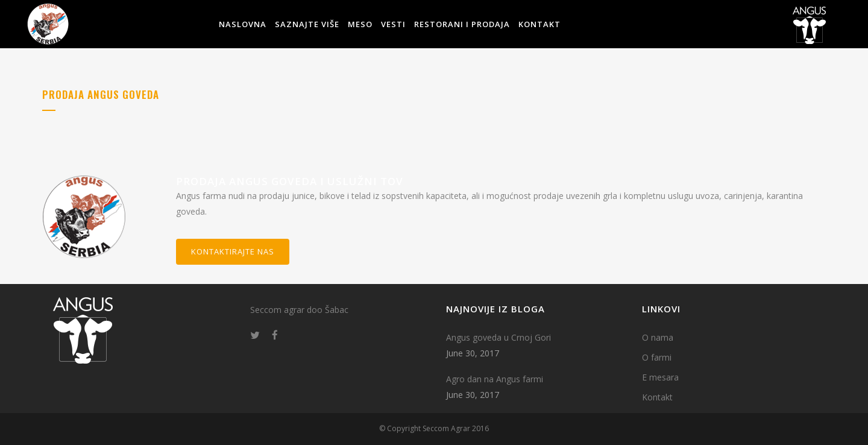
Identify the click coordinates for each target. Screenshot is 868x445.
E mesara (660, 377)
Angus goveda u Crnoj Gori (498, 337)
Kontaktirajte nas (233, 251)
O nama (658, 337)
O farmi (657, 357)
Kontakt (657, 397)
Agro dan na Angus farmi (495, 379)
